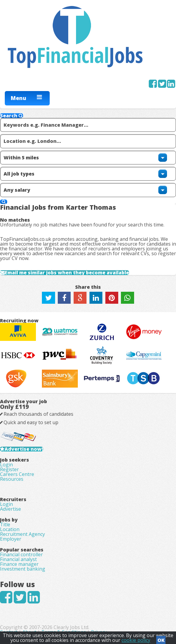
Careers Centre (17, 474)
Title (5, 524)
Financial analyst (18, 559)
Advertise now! (24, 449)
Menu (19, 98)
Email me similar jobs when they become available (67, 273)
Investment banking (23, 569)
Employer (11, 539)
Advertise (10, 509)
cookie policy (136, 640)
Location (10, 529)
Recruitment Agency (22, 534)
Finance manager (19, 564)
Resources (12, 479)
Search (12, 116)
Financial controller (21, 554)
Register (9, 469)
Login (6, 465)
